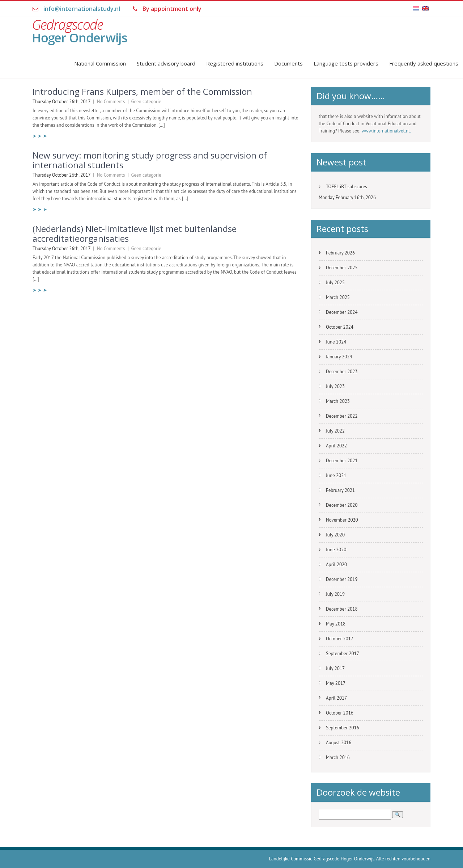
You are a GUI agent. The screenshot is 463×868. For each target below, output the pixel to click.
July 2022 (335, 431)
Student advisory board (166, 63)
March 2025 (338, 297)
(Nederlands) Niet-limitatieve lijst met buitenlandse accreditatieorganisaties (135, 233)
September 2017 (343, 654)
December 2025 (342, 268)
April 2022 (336, 446)
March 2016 (338, 757)
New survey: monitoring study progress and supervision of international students (150, 160)
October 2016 (340, 713)
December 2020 (342, 505)
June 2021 (336, 475)
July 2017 (335, 668)
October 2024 (340, 327)
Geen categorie (146, 102)
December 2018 (342, 609)
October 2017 (340, 639)
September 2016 (343, 728)
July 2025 (335, 283)
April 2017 (336, 698)
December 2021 (342, 461)
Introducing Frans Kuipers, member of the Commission (142, 91)
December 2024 (342, 312)
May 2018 (336, 624)
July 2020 (335, 535)
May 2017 (336, 683)
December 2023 (342, 372)
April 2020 (336, 564)
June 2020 (336, 550)
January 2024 (339, 357)
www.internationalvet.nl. (386, 131)
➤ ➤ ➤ (40, 136)
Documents (288, 63)
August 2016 (339, 743)
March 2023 (338, 401)
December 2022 (342, 416)
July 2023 (335, 386)
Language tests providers (346, 63)
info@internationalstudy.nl (82, 9)
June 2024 (336, 342)
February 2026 (340, 253)
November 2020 (342, 520)
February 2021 (340, 490)
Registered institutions (235, 63)
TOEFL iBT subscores (347, 187)
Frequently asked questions (424, 63)
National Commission (100, 63)
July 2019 (335, 594)
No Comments (111, 102)
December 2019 (342, 579)
